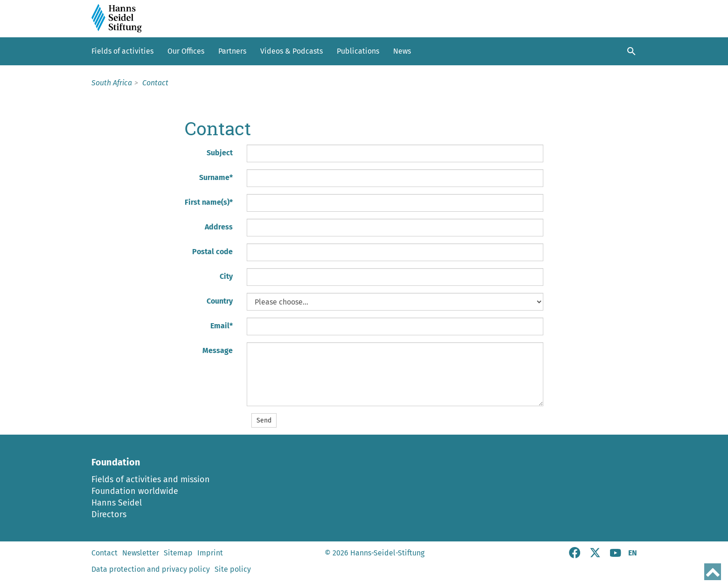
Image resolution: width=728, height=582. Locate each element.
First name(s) (209, 202)
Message (218, 350)
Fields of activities (122, 51)
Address (219, 227)
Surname (216, 177)
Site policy (233, 569)
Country (220, 301)
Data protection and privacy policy (151, 569)
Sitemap (178, 553)
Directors (109, 514)
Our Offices (186, 51)
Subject (220, 153)
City (226, 276)
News (402, 51)
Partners (232, 51)
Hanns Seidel (117, 503)
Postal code (212, 252)
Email (222, 326)
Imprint (210, 553)
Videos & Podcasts (291, 51)
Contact (104, 553)
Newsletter (141, 553)
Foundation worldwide (135, 491)
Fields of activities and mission (151, 479)
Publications (358, 51)
